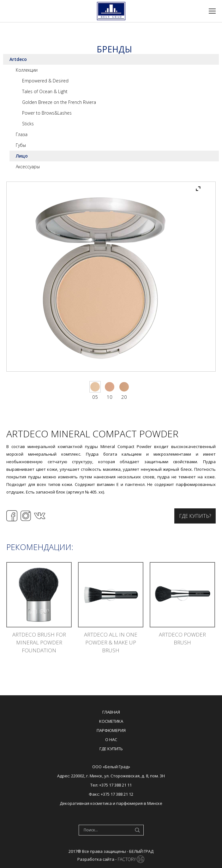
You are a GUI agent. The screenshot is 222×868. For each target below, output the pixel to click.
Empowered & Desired (45, 81)
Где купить (111, 749)
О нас (111, 739)
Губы (21, 145)
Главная (111, 712)
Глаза (22, 134)
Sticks (28, 124)
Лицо (22, 156)
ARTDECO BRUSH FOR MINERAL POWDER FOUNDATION (39, 642)
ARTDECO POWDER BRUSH (182, 638)
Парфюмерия (111, 730)
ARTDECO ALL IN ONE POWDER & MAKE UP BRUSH (111, 642)
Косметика (111, 721)
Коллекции (27, 70)
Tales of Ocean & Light (45, 91)
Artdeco (18, 59)
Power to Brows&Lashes (47, 113)
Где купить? (195, 516)
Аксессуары (28, 167)
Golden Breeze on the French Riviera (59, 102)
